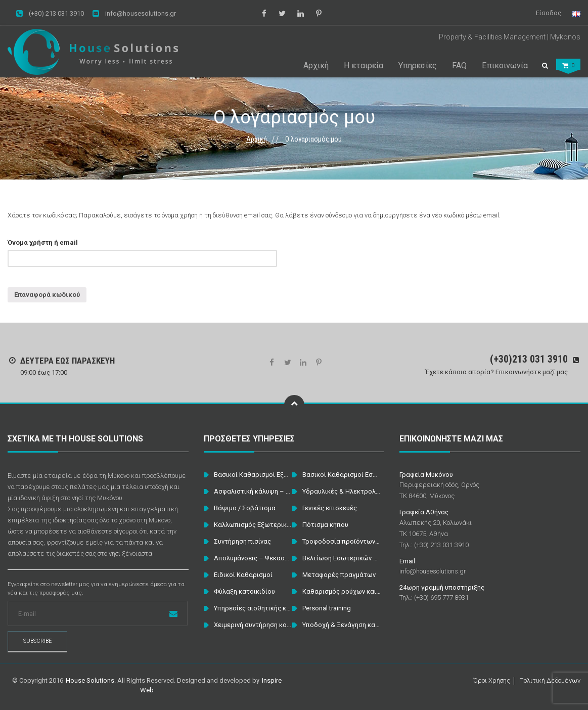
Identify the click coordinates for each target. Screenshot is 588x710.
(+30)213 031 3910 (529, 359)
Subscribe (37, 641)
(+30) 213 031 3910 (50, 14)
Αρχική (257, 139)
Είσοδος (549, 13)
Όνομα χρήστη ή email (43, 242)
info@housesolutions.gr (134, 14)
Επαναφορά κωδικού (47, 295)
